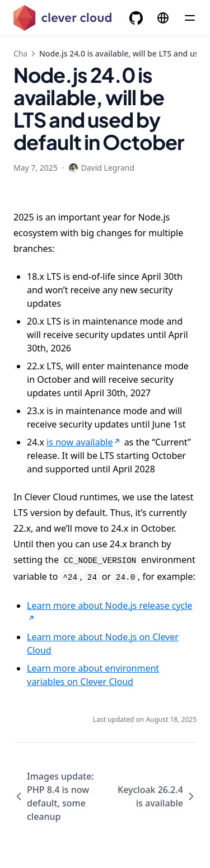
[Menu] (190, 18)
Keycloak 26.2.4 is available (157, 796)
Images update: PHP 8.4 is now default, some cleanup (54, 796)
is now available (84, 442)
